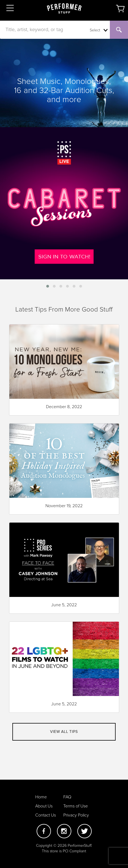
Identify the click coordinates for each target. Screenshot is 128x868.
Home (41, 797)
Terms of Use (76, 806)
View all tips (64, 732)
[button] (48, 286)
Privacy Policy (76, 815)
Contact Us (46, 815)
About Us (44, 806)
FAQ (67, 797)
